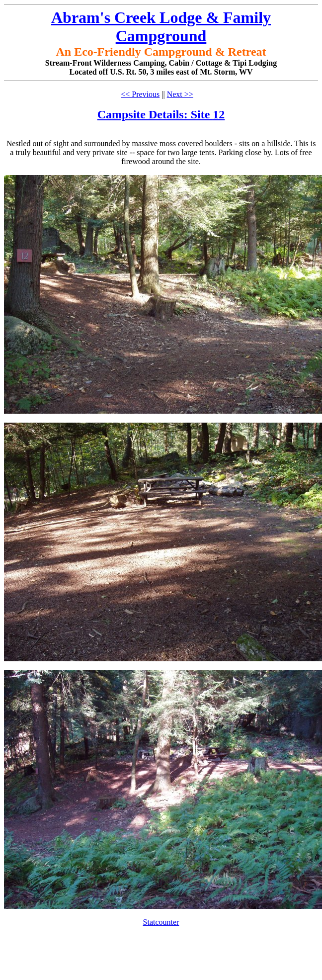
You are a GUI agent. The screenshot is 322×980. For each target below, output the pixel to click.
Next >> (180, 94)
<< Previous (140, 94)
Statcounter (161, 922)
